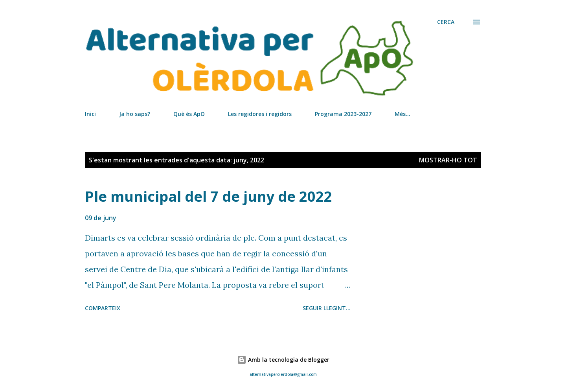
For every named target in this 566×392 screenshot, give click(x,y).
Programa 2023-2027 (343, 114)
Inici (90, 114)
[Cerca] (446, 22)
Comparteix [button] (103, 308)
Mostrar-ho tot (448, 160)
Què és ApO (189, 114)
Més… (402, 114)
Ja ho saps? (135, 114)
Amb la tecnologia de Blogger (283, 360)
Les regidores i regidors (260, 114)
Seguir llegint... (327, 308)
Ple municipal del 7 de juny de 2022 (209, 196)
